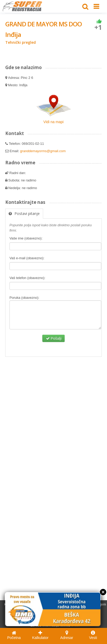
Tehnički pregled (21, 42)
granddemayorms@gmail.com (43, 151)
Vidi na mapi (53, 122)
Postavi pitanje (24, 213)
